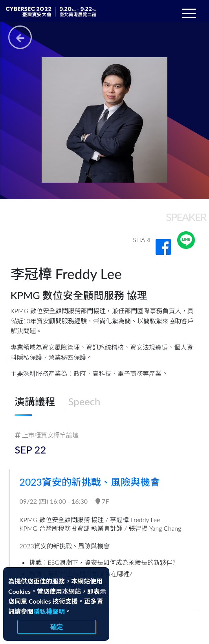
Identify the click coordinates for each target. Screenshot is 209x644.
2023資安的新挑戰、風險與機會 (93, 482)
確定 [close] (57, 627)
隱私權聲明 (49, 611)
